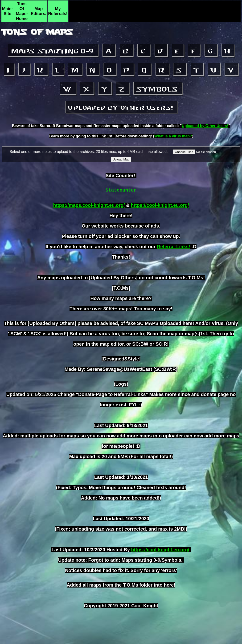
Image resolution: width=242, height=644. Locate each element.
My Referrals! (58, 11)
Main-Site (8, 11)
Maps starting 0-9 (53, 51)
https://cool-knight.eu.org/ (160, 205)
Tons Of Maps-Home (22, 11)
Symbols (158, 89)
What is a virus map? (173, 136)
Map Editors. (39, 11)
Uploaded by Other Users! (205, 126)
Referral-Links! (174, 247)
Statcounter (121, 190)
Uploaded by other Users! (121, 108)
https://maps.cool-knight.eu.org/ (89, 205)
